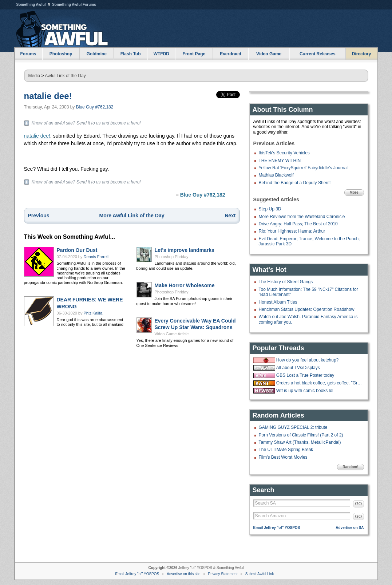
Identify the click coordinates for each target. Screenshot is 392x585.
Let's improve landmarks (185, 250)
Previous (39, 216)
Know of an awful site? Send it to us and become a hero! (86, 123)
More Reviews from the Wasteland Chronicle (302, 217)
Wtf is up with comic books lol (305, 391)
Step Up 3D (270, 209)
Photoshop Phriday (172, 257)
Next (230, 216)
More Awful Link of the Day (132, 216)
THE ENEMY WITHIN (280, 161)
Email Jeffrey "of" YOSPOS (277, 528)
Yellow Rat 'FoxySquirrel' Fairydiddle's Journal (303, 168)
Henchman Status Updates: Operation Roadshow (307, 309)
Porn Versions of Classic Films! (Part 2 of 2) (301, 435)
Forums (28, 54)
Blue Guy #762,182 (95, 107)
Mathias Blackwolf (276, 175)
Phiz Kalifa (93, 313)
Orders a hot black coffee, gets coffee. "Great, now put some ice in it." (319, 383)
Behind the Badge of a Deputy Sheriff (295, 183)
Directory (362, 54)
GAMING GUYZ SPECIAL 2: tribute (293, 427)
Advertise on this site (183, 574)
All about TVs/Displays (298, 368)
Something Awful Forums (74, 5)
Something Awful (31, 5)
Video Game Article (172, 334)
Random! (350, 467)
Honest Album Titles (278, 302)
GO (359, 504)
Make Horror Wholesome (185, 285)
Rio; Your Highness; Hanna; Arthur (292, 231)
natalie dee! (48, 96)
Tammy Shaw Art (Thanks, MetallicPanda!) (300, 442)
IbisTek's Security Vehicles (284, 153)
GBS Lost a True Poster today (305, 375)
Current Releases (318, 54)
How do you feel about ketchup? (307, 360)
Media (34, 76)
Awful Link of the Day (65, 76)
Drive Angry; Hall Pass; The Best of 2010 (298, 224)
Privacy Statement (223, 574)
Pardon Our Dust (77, 250)
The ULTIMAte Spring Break (286, 450)
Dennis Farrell (96, 257)
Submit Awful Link (260, 574)
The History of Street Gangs (286, 282)
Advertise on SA (350, 528)
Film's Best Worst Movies (283, 457)
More (354, 192)
